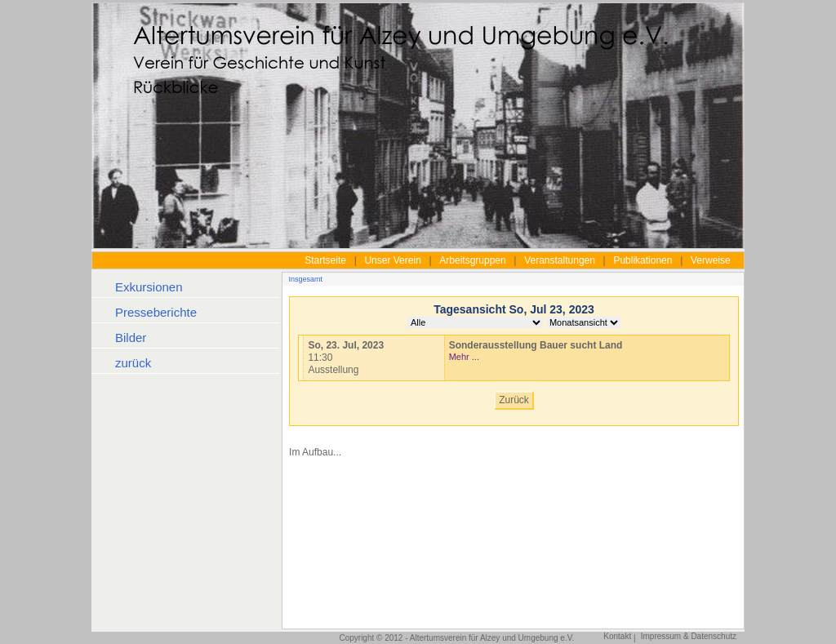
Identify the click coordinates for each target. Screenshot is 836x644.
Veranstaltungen (560, 260)
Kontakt (617, 636)
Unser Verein (392, 260)
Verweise (711, 260)
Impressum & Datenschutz (689, 636)
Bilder (131, 338)
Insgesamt (306, 279)
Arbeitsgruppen (472, 260)
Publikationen (643, 260)
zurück (133, 363)
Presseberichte (156, 312)
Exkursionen (149, 287)
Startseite (325, 260)
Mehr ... (464, 357)
